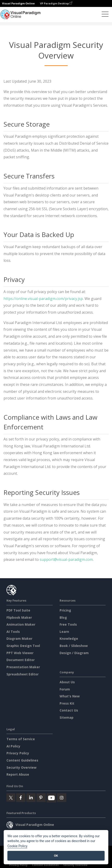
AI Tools (13, 632)
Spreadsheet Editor (23, 674)
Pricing (65, 610)
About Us (67, 682)
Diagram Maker (19, 639)
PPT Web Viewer (20, 653)
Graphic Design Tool (23, 646)
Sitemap (67, 717)
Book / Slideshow (74, 646)
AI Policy (13, 746)
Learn (64, 632)
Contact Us (69, 710)
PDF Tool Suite (18, 610)
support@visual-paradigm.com (66, 559)
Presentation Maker (23, 667)
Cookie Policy (17, 846)
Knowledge (69, 639)
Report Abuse (18, 774)
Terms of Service (21, 739)
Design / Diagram (74, 653)
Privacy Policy (18, 753)
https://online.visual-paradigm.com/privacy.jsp (43, 299)
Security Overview (21, 767)
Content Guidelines (22, 760)
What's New (70, 696)
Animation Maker (21, 624)
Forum (65, 689)
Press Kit (67, 703)
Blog (63, 617)
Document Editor (21, 660)
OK (56, 856)
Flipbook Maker (19, 617)
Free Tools (68, 624)
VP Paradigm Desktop (56, 3)
